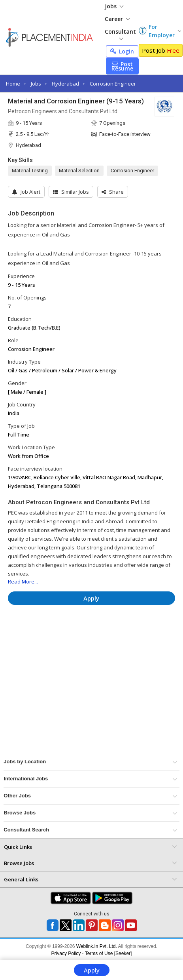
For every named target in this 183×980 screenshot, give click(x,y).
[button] (113, 192)
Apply (92, 970)
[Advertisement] (81, 635)
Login (122, 51)
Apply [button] (91, 598)
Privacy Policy (66, 953)
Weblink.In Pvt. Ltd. (97, 946)
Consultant (120, 34)
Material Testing (30, 171)
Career (117, 19)
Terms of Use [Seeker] (108, 953)
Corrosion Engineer (113, 84)
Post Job (161, 50)
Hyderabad (65, 84)
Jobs (114, 6)
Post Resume (122, 66)
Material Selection (79, 171)
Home (13, 84)
